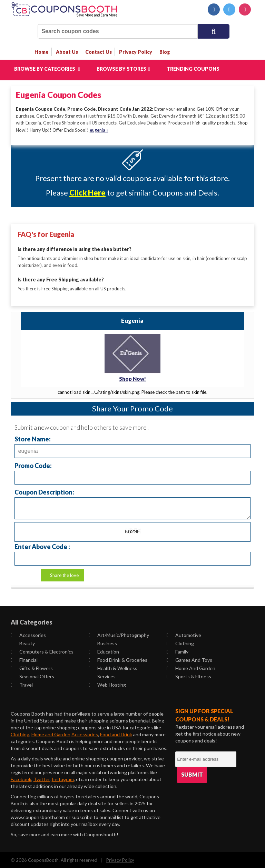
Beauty (23, 642)
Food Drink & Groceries (118, 659)
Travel (22, 684)
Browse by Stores (123, 69)
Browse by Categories (47, 69)
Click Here (87, 193)
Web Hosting (107, 684)
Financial (24, 659)
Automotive (184, 634)
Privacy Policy (120, 859)
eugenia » (99, 130)
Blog (165, 52)
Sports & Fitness (189, 675)
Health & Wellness (113, 667)
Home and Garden (191, 667)
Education (104, 651)
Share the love (64, 574)
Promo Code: (33, 464)
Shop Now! (132, 378)
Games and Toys (189, 659)
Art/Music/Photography (119, 634)
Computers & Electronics (42, 651)
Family (178, 651)
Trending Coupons (193, 69)
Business (103, 642)
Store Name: (33, 438)
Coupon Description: (44, 491)
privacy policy (136, 52)
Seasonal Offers (32, 675)
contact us (99, 52)
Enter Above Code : (42, 545)
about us (67, 52)
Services (102, 675)
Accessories (28, 634)
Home (42, 52)
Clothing (180, 642)
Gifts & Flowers (32, 667)
